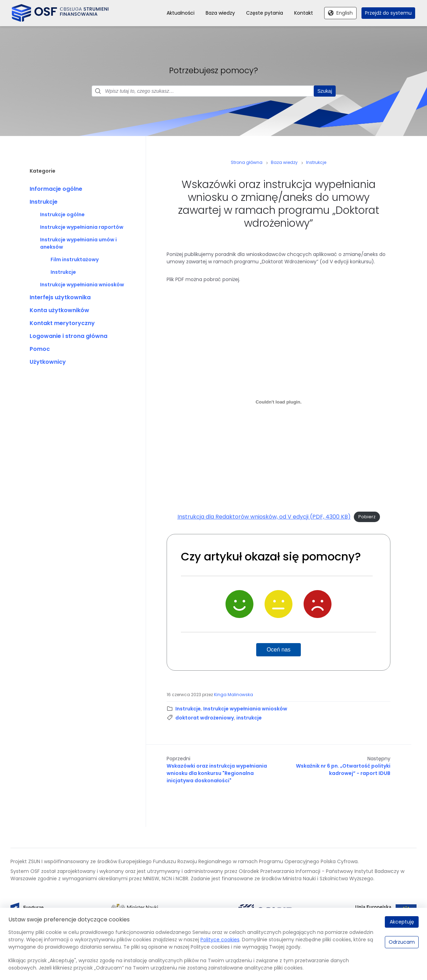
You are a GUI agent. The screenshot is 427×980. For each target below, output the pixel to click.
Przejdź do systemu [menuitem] (388, 13)
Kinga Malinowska (234, 695)
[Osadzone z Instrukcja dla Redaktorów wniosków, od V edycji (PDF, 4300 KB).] (279, 402)
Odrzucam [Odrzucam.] (402, 942)
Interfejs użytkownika (60, 298)
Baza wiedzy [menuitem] (220, 13)
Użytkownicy (48, 362)
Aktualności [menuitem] (181, 13)
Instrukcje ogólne (62, 215)
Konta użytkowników (59, 311)
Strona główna (247, 163)
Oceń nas (279, 650)
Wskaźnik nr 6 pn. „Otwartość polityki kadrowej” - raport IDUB (343, 770)
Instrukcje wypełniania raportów (82, 227)
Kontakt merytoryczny (62, 323)
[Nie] (318, 604)
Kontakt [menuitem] (304, 13)
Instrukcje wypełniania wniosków (82, 285)
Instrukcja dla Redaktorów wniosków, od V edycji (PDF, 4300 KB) (264, 517)
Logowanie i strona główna (68, 336)
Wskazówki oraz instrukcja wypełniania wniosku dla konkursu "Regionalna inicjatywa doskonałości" (217, 774)
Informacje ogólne (56, 189)
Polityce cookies (220, 940)
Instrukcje (44, 202)
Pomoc (40, 349)
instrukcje (249, 718)
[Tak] (239, 604)
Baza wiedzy (284, 163)
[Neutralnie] (279, 604)
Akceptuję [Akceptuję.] (402, 922)
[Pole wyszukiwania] (214, 91)
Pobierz (367, 517)
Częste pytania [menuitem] (265, 13)
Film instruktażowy (75, 260)
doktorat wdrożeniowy (205, 718)
